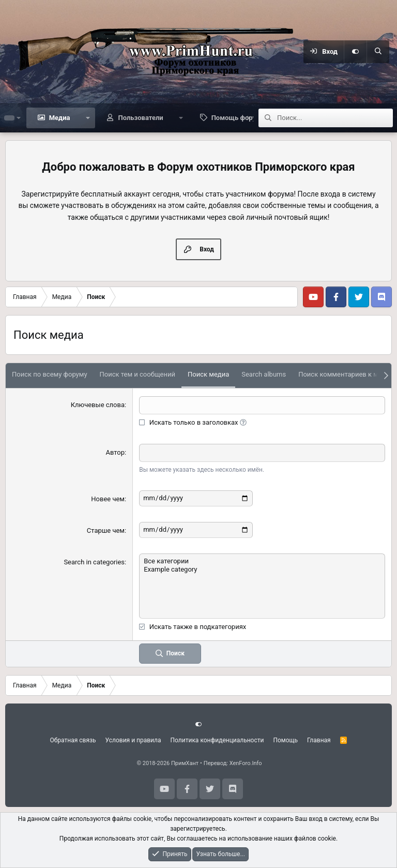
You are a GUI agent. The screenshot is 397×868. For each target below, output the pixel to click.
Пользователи (140, 118)
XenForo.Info (246, 763)
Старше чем (106, 530)
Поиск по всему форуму (50, 374)
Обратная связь (73, 740)
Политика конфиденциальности (217, 740)
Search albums (264, 374)
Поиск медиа (208, 374)
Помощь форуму (238, 118)
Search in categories (94, 562)
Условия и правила (133, 740)
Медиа (60, 118)
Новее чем (108, 499)
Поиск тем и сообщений (138, 374)
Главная (319, 740)
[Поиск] (378, 52)
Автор (115, 452)
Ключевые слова (98, 405)
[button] (88, 118)
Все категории (262, 561)
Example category (262, 570)
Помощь (285, 740)
